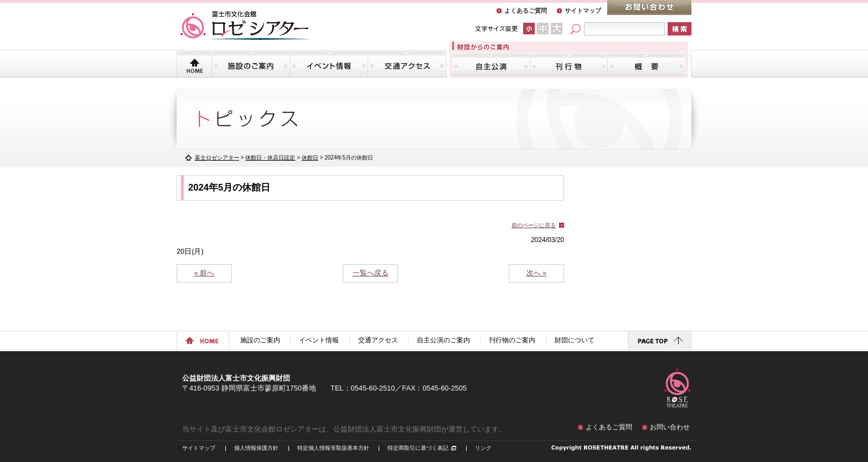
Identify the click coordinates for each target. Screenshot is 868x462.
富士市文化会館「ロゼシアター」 (245, 25)
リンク (483, 448)
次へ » (537, 273)
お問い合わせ (649, 7)
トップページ (195, 64)
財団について (646, 64)
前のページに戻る (534, 225)
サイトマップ (583, 11)
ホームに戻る (203, 341)
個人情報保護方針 (256, 448)
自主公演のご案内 (491, 64)
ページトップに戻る (660, 341)
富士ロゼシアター (217, 158)
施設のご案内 (251, 64)
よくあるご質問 (526, 11)
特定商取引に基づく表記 (418, 448)
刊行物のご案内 (569, 64)
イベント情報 (329, 64)
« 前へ (205, 273)
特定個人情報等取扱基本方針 (333, 448)
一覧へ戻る (371, 273)
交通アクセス (407, 64)
